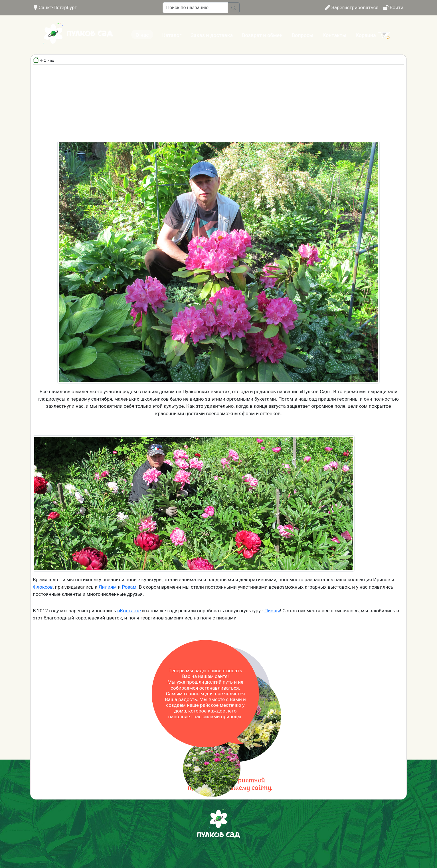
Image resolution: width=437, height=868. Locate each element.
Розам (129, 587)
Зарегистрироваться (352, 7)
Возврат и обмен (262, 35)
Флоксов (43, 587)
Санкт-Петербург (55, 7)
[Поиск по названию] (195, 8)
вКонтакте (129, 611)
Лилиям (108, 587)
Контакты (335, 35)
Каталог (172, 35)
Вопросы (303, 35)
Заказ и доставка (212, 35)
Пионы (272, 611)
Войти (393, 7)
